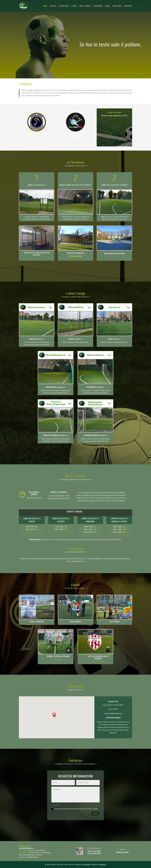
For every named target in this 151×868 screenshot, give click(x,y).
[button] (55, 715)
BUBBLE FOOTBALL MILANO (58, 656)
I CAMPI (74, 6)
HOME (45, 6)
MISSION (53, 6)
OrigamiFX (87, 864)
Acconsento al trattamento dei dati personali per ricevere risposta (74, 809)
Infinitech (103, 864)
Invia (95, 813)
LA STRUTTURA (64, 6)
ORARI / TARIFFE (85, 6)
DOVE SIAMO (117, 6)
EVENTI (107, 6)
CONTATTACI (128, 6)
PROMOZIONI (98, 6)
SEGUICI (122, 850)
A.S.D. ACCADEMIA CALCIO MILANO (98, 657)
